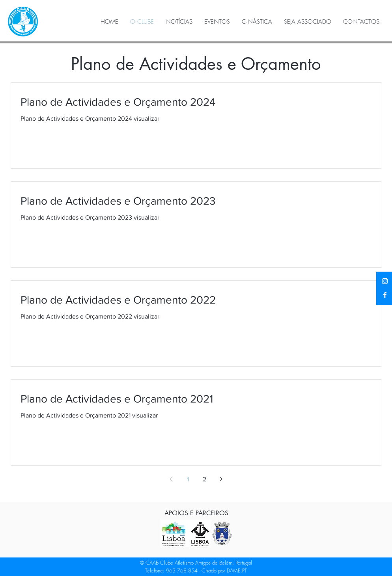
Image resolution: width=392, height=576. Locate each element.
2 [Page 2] (204, 479)
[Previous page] (171, 479)
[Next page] (221, 479)
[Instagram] (385, 281)
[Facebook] (385, 295)
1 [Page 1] (188, 479)
